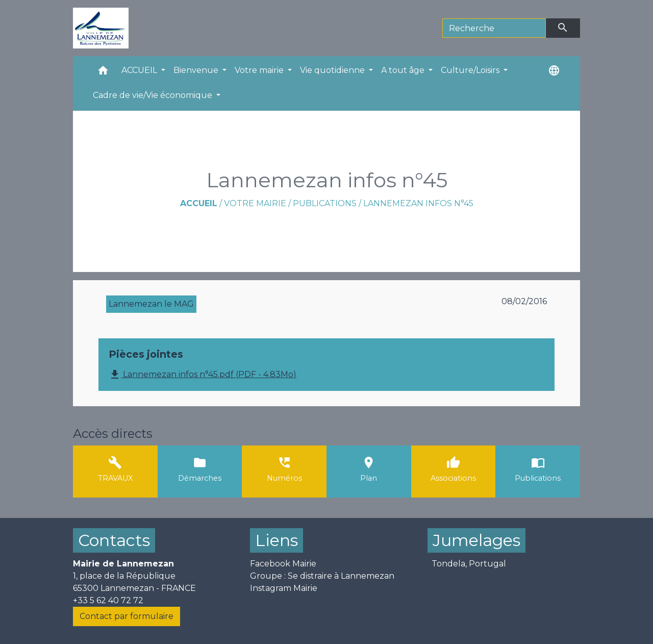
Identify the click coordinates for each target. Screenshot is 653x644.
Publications (325, 203)
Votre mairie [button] (260, 70)
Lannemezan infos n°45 (418, 203)
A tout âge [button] (404, 70)
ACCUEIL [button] (140, 70)
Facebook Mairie (283, 564)
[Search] (494, 28)
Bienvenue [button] (197, 70)
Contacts (114, 540)
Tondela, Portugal (469, 564)
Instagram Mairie (284, 588)
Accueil (199, 203)
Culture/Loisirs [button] (471, 70)
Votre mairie (255, 203)
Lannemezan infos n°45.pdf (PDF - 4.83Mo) (203, 375)
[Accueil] (101, 28)
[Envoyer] (563, 28)
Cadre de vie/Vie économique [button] (154, 95)
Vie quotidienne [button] (333, 70)
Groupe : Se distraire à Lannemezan (322, 576)
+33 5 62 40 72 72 (108, 600)
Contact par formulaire (127, 616)
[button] (103, 73)
